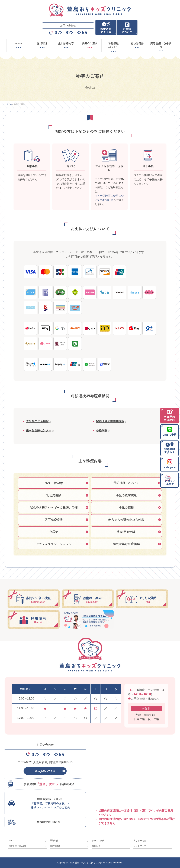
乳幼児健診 (55, 846)
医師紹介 (54, 841)
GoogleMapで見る (45, 772)
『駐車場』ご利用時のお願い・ (50, 806)
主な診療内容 (140, 841)
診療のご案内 (98, 841)
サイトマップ (140, 846)
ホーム (11, 841)
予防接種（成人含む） (19, 846)
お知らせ (96, 846)
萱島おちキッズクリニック (89, 863)
